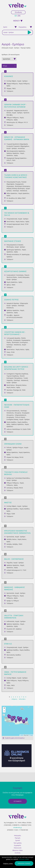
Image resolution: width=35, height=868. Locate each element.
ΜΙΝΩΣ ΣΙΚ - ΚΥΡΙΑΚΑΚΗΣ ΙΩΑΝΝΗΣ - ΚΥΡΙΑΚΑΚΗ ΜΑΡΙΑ (17, 138)
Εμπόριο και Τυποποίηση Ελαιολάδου (18, 478)
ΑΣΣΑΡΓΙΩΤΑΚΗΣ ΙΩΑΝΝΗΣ (15, 271)
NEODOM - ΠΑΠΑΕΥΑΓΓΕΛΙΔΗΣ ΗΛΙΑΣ (17, 406)
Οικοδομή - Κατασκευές (20, 191)
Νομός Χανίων (20, 221)
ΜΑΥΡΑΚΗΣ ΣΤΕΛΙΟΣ (13, 241)
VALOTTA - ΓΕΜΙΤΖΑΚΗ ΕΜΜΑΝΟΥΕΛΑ (14, 617)
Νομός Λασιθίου (22, 422)
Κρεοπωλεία (10, 537)
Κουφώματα (17, 340)
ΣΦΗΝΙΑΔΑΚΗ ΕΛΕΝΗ (13, 444)
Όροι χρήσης (18, 843)
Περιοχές (17, 838)
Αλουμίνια (18, 413)
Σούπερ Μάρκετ (11, 81)
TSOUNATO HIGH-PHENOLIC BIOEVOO (16, 473)
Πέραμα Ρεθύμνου (12, 84)
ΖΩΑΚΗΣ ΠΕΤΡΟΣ (11, 300)
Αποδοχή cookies (24, 863)
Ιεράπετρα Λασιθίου (13, 509)
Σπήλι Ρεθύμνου (12, 680)
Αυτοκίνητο (21, 148)
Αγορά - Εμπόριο (22, 81)
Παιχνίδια (9, 563)
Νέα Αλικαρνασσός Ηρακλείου (16, 151)
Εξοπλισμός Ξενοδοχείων (20, 342)
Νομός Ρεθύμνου (24, 84)
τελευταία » (22, 699)
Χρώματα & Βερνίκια (13, 303)
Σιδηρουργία (24, 303)
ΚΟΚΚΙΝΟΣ (9, 76)
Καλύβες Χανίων (12, 539)
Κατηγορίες (17, 835)
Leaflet (22, 735)
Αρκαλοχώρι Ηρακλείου (14, 250)
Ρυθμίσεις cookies (8, 864)
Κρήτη (8, 86)
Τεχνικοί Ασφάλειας (13, 376)
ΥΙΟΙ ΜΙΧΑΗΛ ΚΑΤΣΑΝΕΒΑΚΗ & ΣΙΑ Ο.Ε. (17, 214)
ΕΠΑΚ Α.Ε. (8, 644)
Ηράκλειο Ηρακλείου (13, 153)
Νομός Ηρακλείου (24, 193)
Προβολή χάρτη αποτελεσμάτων (15, 738)
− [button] (4, 711)
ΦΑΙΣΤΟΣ (8, 502)
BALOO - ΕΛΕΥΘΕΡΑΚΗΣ (14, 559)
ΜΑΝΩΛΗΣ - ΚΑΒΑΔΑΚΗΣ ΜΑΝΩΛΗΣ (14, 588)
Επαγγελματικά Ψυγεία (13, 182)
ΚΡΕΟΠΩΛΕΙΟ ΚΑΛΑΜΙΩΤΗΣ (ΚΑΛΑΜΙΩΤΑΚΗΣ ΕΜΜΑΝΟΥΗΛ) (17, 532)
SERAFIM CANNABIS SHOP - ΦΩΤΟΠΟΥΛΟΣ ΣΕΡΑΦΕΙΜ (15, 106)
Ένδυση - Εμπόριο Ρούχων (15, 447)
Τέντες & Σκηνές (20, 417)
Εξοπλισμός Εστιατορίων (22, 186)
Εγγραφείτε (17, 845)
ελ (16, 16)
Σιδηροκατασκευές (20, 415)
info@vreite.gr (18, 827)
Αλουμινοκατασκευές (13, 411)
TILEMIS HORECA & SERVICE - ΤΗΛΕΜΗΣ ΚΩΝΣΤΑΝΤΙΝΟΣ (16, 176)
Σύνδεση (18, 12)
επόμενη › (15, 699)
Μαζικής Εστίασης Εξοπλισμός (16, 188)
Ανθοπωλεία (10, 621)
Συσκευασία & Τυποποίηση (15, 275)
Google (31, 735)
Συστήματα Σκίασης (12, 419)
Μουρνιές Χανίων (21, 385)
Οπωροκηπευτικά (12, 219)
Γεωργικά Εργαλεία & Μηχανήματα (17, 144)
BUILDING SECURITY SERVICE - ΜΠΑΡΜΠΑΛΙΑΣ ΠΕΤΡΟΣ (17, 368)
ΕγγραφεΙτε (18, 801)
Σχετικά (17, 840)
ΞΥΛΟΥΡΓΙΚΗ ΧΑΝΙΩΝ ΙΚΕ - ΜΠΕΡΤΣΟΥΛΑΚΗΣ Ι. (15, 333)
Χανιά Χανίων (11, 221)
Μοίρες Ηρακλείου (12, 452)
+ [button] (4, 708)
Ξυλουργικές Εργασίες (13, 338)
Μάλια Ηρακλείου (12, 193)
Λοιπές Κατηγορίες (24, 277)
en (19, 16)
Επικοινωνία (18, 848)
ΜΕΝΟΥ (17, 21)
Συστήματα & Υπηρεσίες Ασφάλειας (17, 374)
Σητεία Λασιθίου (11, 422)
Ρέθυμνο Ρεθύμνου (13, 118)
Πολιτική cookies (24, 859)
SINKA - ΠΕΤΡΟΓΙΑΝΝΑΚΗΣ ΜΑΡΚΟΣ (15, 673)
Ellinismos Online (17, 850)
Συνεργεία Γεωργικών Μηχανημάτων (18, 146)
